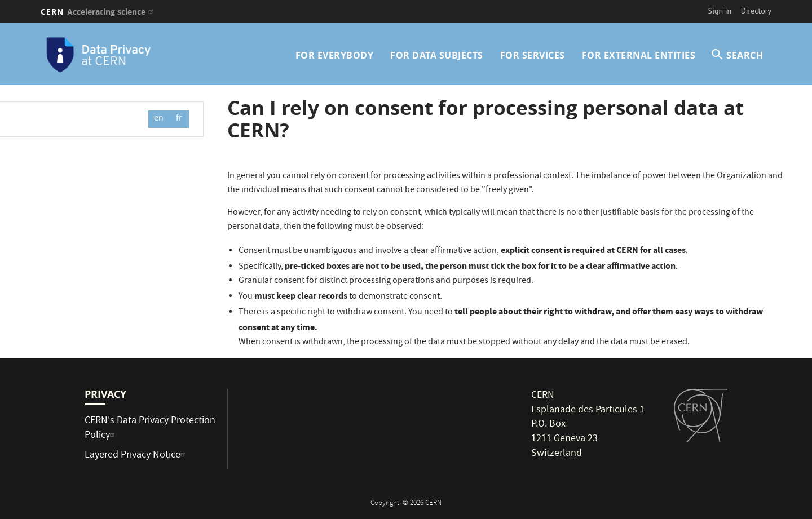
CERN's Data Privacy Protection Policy (150, 429)
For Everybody (335, 55)
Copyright (386, 504)
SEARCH (745, 55)
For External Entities (639, 55)
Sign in (720, 11)
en (159, 119)
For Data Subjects (437, 55)
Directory (756, 11)
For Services (533, 55)
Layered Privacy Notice (136, 456)
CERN (98, 12)
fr (179, 119)
